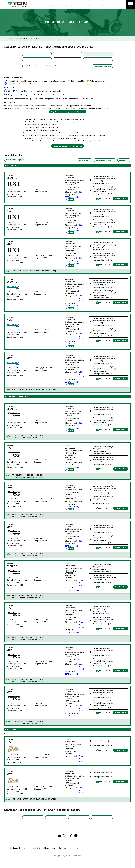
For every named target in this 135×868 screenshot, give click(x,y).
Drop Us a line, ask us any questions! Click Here (68, 115)
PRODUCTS (63, 5)
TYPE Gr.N (56, 821)
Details (71, 202)
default (37, 55)
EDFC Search (102, 821)
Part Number (98, 62)
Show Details (121, 202)
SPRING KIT (125, 163)
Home (10, 39)
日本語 (114, 5)
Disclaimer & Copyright (19, 853)
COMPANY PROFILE (49, 5)
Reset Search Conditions (102, 69)
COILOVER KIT (85, 163)
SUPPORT (91, 5)
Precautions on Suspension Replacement (68, 149)
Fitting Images (103, 202)
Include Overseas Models (31, 69)
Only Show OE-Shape (51, 69)
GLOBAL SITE (103, 5)
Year (98, 55)
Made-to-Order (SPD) (33, 821)
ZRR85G (67, 62)
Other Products (79, 821)
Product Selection (37, 62)
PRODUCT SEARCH (77, 5)
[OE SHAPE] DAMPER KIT (105, 163)
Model (67, 55)
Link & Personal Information (44, 853)
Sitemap (63, 853)
